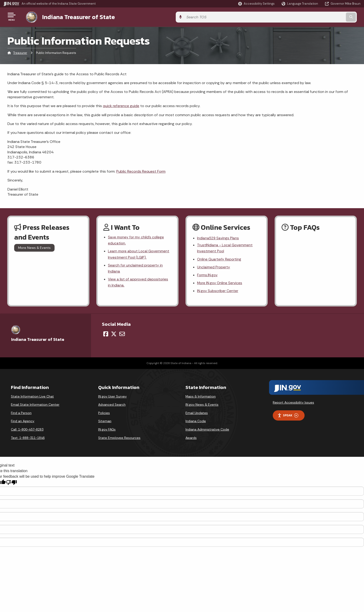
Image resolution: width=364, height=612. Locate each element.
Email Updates (197, 414)
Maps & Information (201, 398)
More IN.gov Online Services (220, 284)
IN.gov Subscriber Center (218, 292)
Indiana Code (196, 422)
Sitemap (105, 422)
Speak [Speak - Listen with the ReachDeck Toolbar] (288, 417)
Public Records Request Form (141, 170)
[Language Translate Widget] (300, 4)
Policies (104, 414)
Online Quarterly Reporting (220, 259)
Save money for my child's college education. (136, 240)
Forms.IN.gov (208, 276)
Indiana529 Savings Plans (218, 238)
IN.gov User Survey (112, 398)
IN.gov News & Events (202, 406)
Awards (191, 439)
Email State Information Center (35, 406)
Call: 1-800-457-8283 (27, 431)
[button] (256, 4)
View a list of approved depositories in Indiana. (139, 283)
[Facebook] (106, 335)
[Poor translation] (11, 484)
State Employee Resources (119, 439)
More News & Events (34, 247)
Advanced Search (112, 406)
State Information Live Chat (32, 398)
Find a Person (21, 414)
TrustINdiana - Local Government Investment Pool (225, 248)
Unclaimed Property (214, 267)
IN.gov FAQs (107, 431)
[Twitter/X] (114, 335)
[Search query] (319, 17)
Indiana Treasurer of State (74, 16)
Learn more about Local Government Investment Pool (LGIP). (139, 254)
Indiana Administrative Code (207, 431)
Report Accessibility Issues (293, 404)
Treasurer (20, 52)
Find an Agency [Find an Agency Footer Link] (23, 422)
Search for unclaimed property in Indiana (136, 269)
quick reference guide (121, 105)
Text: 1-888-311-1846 (28, 439)
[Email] (122, 335)
